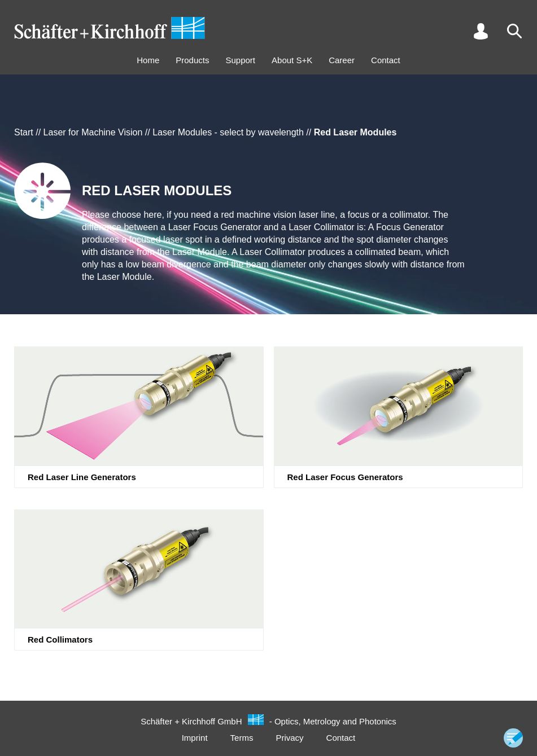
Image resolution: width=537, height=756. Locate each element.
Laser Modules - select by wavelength (228, 132)
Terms (242, 738)
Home (148, 60)
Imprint (195, 738)
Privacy (289, 738)
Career (342, 60)
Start (24, 132)
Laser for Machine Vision (93, 132)
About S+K (292, 60)
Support (240, 60)
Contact (386, 60)
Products (192, 60)
